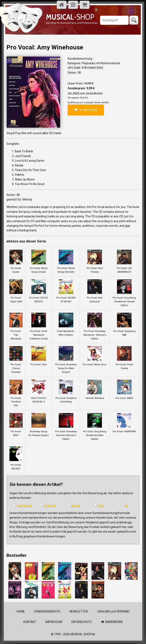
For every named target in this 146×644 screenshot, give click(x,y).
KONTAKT (30, 621)
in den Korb (86, 110)
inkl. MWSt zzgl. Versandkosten (85, 93)
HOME (21, 611)
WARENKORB (111, 621)
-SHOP (70, 17)
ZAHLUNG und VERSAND (113, 611)
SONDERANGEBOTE (47, 611)
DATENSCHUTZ (81, 621)
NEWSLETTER (79, 611)
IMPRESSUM (54, 621)
